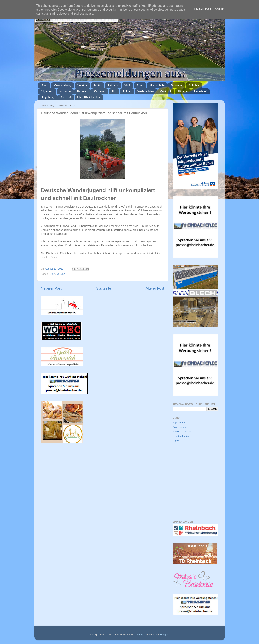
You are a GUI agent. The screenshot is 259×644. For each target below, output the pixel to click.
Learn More (202, 10)
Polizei (127, 91)
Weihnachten (146, 91)
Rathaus (113, 85)
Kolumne (65, 91)
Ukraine (183, 91)
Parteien (82, 91)
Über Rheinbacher (89, 97)
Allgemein (47, 91)
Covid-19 (166, 91)
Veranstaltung (63, 85)
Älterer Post (155, 288)
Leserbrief (200, 91)
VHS (127, 85)
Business (177, 85)
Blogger (164, 635)
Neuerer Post (51, 288)
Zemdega (139, 635)
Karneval (100, 91)
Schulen (194, 85)
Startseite (104, 288)
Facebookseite (181, 436)
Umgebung (48, 97)
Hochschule (157, 85)
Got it (219, 10)
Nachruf (66, 97)
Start (44, 85)
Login (176, 440)
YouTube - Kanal (182, 432)
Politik (97, 85)
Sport (140, 85)
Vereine (82, 85)
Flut (114, 91)
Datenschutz (180, 427)
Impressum (179, 423)
